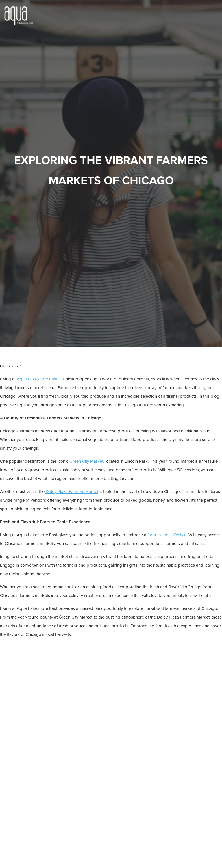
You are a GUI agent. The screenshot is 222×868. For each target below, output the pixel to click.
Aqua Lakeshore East (38, 379)
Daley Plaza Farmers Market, (72, 492)
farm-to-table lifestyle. (167, 535)
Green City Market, (87, 461)
